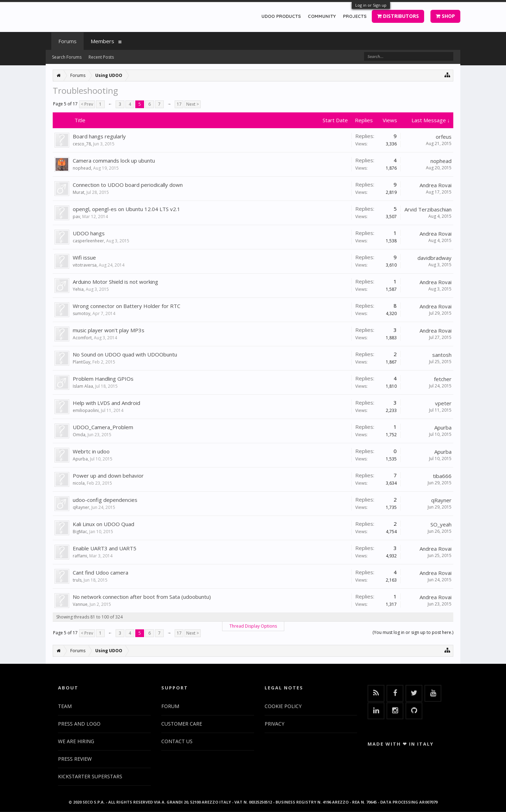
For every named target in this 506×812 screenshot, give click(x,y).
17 (179, 104)
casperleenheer (88, 241)
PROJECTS (355, 16)
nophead (82, 168)
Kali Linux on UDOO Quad (103, 524)
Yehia (78, 289)
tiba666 (442, 476)
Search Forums (67, 57)
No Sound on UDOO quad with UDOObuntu (125, 354)
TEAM (65, 706)
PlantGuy (82, 362)
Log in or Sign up (371, 5)
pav (76, 217)
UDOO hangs (89, 233)
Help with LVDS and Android (106, 403)
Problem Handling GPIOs (103, 379)
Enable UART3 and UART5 (105, 548)
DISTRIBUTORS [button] (398, 16)
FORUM (170, 706)
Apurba (443, 427)
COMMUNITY (322, 16)
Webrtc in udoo (91, 451)
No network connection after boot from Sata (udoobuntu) (142, 597)
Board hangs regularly (99, 136)
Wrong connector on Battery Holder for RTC (126, 306)
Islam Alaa (83, 386)
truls (77, 580)
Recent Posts (101, 57)
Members (102, 41)
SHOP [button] (445, 16)
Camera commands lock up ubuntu (114, 161)
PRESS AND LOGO (79, 724)
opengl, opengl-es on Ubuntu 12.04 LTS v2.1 (126, 209)
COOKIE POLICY (283, 706)
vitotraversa (85, 265)
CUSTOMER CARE (182, 724)
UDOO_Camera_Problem (103, 427)
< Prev (87, 104)
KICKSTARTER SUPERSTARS (90, 776)
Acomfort (82, 338)
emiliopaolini (86, 410)
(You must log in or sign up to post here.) (413, 632)
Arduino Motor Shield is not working (115, 282)
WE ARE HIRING (76, 741)
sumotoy (82, 313)
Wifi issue (84, 257)
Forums (67, 41)
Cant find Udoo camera (100, 572)
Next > (193, 104)
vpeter (443, 403)
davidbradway (434, 258)
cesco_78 (82, 144)
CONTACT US (177, 741)
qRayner (81, 507)
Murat (79, 192)
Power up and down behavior (108, 476)
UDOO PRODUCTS (281, 16)
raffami (80, 556)
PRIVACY (274, 724)
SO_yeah (441, 524)
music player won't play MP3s (109, 330)
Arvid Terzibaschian (428, 209)
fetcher (443, 379)
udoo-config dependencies (105, 500)
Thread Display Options (253, 626)
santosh (442, 355)
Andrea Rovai (436, 185)
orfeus (444, 137)
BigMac (80, 532)
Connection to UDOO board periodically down (128, 185)
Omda (79, 435)
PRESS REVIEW (75, 759)
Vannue (80, 604)
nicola (79, 483)
